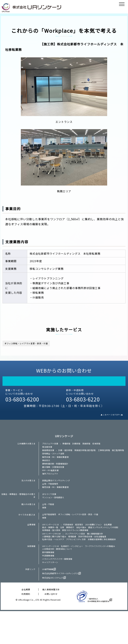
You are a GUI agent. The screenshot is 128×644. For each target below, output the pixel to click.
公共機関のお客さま (26, 449)
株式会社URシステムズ (53, 611)
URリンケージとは (51, 548)
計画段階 (79, 449)
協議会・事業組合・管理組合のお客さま (18, 515)
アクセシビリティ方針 (79, 567)
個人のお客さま (28, 525)
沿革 (64, 552)
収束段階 (100, 449)
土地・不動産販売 (51, 501)
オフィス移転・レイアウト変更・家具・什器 (34, 344)
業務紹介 (72, 552)
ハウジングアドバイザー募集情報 (58, 591)
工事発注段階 (108, 457)
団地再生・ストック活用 (54, 465)
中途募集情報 (49, 586)
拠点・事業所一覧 (51, 552)
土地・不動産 (49, 525)
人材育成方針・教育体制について (58, 578)
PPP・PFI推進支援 (51, 485)
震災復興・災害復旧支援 (54, 481)
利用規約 (26, 627)
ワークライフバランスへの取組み (104, 575)
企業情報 (31, 548)
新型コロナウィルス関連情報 (78, 556)
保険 (44, 529)
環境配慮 (74, 563)
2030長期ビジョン (97, 548)
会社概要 (113, 548)
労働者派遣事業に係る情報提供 (106, 567)
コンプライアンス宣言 (78, 560)
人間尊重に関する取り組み (55, 563)
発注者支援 (48, 453)
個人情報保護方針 (99, 560)
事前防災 (46, 473)
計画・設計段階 (67, 457)
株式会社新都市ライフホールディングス (62, 607)
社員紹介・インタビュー (74, 575)
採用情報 (31, 575)
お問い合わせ (51, 627)
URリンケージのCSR (52, 560)
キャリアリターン (51, 595)
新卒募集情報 (49, 582)
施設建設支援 (49, 457)
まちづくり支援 (50, 513)
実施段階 (89, 449)
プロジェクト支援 (51, 449)
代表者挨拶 (70, 548)
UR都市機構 (48, 602)
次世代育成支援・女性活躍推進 (96, 563)
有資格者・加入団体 (52, 556)
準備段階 (68, 449)
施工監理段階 (49, 461)
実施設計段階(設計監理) (88, 457)
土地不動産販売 (50, 537)
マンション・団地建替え (54, 517)
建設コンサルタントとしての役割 (108, 552)
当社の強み (84, 552)
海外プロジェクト (51, 490)
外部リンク (30, 602)
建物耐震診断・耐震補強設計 (56, 477)
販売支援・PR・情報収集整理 (57, 469)
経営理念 (82, 548)
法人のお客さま (28, 497)
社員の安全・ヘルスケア (54, 567)
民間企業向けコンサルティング (57, 497)
